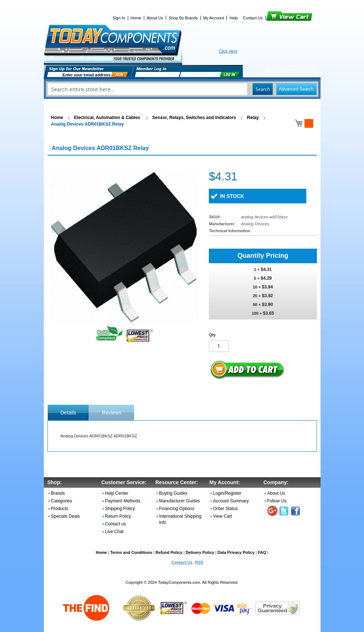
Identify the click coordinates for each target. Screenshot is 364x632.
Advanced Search (296, 89)
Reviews (112, 413)
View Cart (277, 18)
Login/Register (227, 493)
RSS (199, 562)
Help (233, 18)
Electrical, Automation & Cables (108, 118)
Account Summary (231, 501)
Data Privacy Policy (236, 552)
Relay (253, 118)
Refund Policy (169, 552)
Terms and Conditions (131, 552)
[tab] (68, 413)
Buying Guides (173, 493)
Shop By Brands (183, 18)
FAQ (262, 552)
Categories (62, 501)
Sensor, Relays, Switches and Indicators (194, 118)
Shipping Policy (120, 509)
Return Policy (118, 516)
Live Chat (114, 532)
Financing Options (177, 509)
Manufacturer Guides (180, 501)
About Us (155, 18)
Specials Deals (66, 516)
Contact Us (253, 18)
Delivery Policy (200, 552)
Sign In (119, 18)
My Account (214, 18)
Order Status (226, 509)
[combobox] (182, 89)
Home (136, 18)
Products (60, 509)
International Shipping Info (180, 519)
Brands (58, 493)
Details (68, 413)
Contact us (116, 524)
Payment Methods (123, 501)
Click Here (228, 51)
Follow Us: (277, 501)
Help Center (117, 493)
